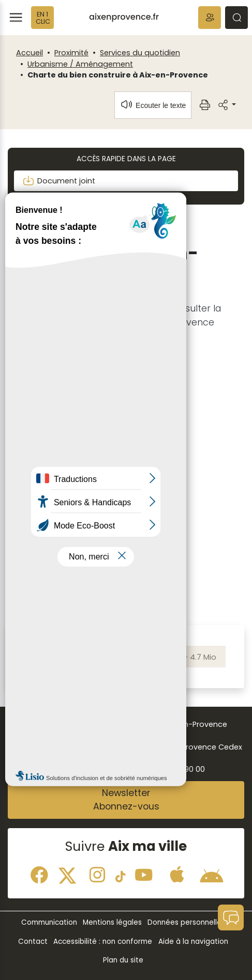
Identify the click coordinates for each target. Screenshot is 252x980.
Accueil (29, 53)
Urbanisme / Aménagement (80, 64)
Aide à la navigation (193, 942)
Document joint (59, 181)
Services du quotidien (140, 53)
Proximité (71, 53)
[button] (210, 18)
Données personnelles (186, 922)
